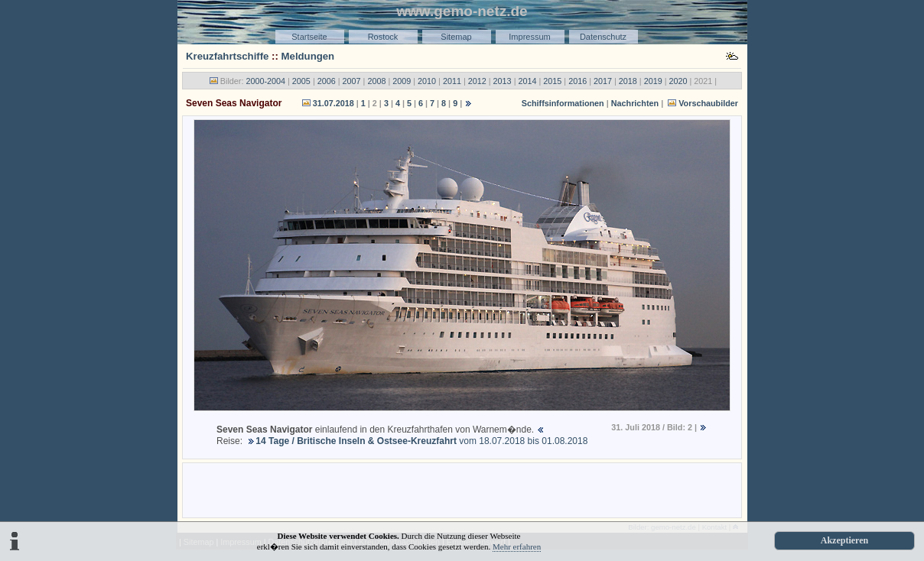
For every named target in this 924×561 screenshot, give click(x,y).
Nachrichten (635, 103)
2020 (678, 81)
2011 (452, 81)
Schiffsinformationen (563, 103)
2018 (628, 81)
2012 (477, 81)
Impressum (529, 37)
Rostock (383, 37)
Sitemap (456, 37)
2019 (653, 81)
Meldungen (308, 56)
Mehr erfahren (517, 546)
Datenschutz (603, 37)
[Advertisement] (462, 489)
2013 (503, 81)
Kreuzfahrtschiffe (227, 56)
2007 (352, 81)
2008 (376, 81)
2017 (603, 81)
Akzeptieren (844, 540)
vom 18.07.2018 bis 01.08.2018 (421, 441)
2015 (552, 81)
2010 (427, 81)
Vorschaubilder (708, 103)
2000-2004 (265, 81)
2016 (577, 81)
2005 (301, 81)
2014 (527, 81)
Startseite (309, 37)
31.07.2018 (333, 103)
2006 (327, 81)
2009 (402, 81)
